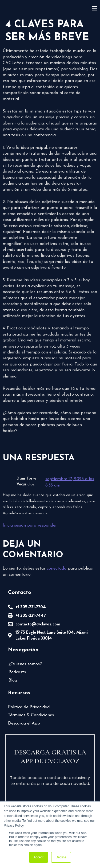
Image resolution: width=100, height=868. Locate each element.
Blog (13, 680)
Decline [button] (61, 857)
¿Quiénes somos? (25, 664)
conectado (56, 569)
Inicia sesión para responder (30, 526)
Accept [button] (39, 857)
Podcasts (17, 672)
